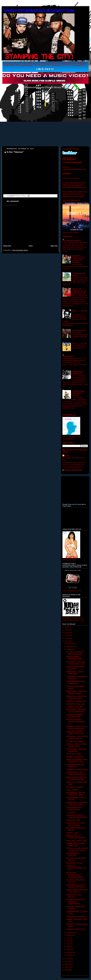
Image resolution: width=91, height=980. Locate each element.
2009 (67, 967)
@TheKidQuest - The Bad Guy (76, 916)
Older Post (54, 246)
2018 (67, 627)
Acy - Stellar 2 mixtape (74, 754)
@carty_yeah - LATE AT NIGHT (77, 840)
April (68, 947)
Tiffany (67, 456)
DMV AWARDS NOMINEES (72, 240)
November (70, 646)
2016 (67, 633)
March (69, 949)
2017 (67, 630)
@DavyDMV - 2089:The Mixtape (77, 769)
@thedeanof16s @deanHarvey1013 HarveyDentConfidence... (75, 875)
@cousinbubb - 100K (73, 820)
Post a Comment (11, 205)
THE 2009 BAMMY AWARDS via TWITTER (78, 393)
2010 (67, 964)
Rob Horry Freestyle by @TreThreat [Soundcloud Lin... (75, 721)
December (70, 644)
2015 (67, 636)
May (68, 944)
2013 (67, 641)
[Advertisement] (30, 227)
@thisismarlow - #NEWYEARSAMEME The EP (76, 868)
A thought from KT (68, 356)
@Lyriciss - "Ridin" (72, 833)
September (70, 933)
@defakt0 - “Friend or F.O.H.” (76, 929)
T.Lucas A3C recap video (75, 707)
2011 (67, 961)
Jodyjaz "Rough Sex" (79, 330)
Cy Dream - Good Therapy (75, 741)
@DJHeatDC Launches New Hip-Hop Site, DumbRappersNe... (76, 902)
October (69, 649)
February (70, 952)
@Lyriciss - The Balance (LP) (76, 701)
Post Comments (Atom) (20, 250)
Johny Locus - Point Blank (75, 787)
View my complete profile (73, 470)
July (68, 938)
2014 (67, 638)
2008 (67, 970)
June (68, 941)
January (69, 955)
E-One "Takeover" (15, 152)
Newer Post (7, 246)
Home (31, 246)
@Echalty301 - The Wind (75, 863)
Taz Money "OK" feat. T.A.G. (76, 704)
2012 (67, 959)
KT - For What (71, 812)
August (69, 935)
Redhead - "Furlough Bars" (75, 757)
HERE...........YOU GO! (80, 344)
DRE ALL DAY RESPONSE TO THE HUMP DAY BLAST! (79, 291)
